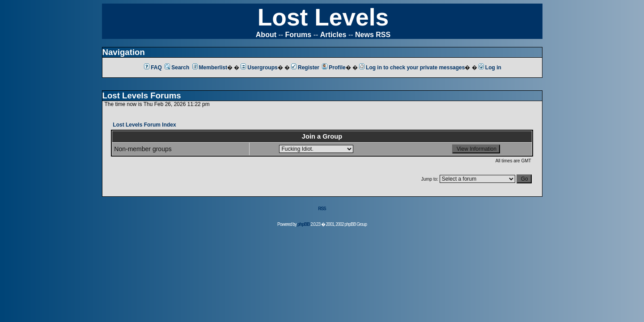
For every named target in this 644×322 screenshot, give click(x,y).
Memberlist (210, 68)
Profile (334, 68)
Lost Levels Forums (142, 95)
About (266, 35)
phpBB (304, 224)
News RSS (373, 35)
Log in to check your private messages (412, 68)
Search (177, 68)
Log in (490, 68)
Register (305, 68)
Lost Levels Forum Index (144, 125)
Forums (299, 35)
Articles (333, 35)
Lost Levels (323, 17)
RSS (322, 209)
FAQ (153, 68)
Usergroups (259, 68)
